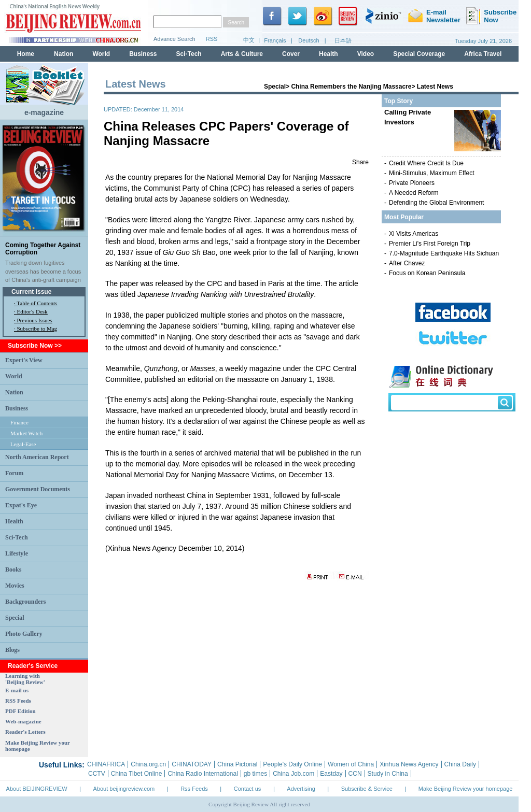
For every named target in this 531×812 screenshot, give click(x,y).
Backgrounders (25, 602)
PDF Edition (20, 711)
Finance (19, 422)
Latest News (435, 87)
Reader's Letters (25, 732)
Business (17, 408)
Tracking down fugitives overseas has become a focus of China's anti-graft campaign (43, 271)
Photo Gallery (24, 634)
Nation (14, 392)
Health (14, 521)
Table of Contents (37, 303)
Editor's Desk (32, 311)
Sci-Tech (17, 537)
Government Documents (38, 489)
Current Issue (31, 292)
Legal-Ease (23, 444)
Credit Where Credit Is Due (426, 163)
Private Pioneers (412, 183)
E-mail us (17, 690)
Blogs (12, 650)
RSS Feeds (18, 701)
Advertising (301, 789)
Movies (15, 586)
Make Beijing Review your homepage (466, 789)
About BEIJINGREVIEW (37, 789)
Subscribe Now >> (35, 346)
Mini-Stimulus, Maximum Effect (431, 173)
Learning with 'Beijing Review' (25, 679)
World (14, 376)
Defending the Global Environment (436, 203)
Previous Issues (35, 320)
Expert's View (24, 360)
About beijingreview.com (124, 789)
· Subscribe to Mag (36, 329)
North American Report (37, 457)
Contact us (248, 789)
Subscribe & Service (367, 789)
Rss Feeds (194, 789)
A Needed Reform (414, 193)
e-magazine (44, 112)
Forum (14, 473)
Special (15, 618)
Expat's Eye (21, 505)
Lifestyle (17, 553)
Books (13, 569)
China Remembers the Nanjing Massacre (351, 87)
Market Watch (26, 433)
